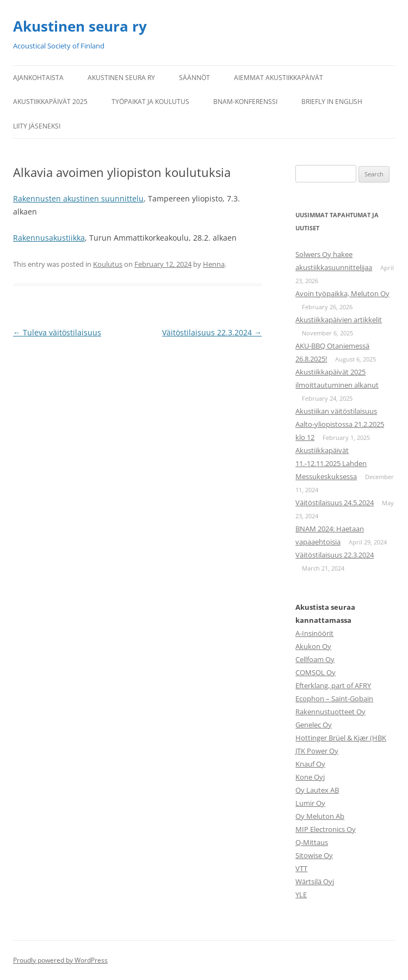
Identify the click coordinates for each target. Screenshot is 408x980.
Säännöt (194, 78)
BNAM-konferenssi (245, 102)
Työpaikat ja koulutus (150, 102)
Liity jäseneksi (37, 126)
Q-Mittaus (312, 842)
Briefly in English (332, 102)
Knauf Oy (310, 764)
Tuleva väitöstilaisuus (57, 332)
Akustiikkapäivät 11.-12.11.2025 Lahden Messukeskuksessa (331, 463)
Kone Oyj (310, 777)
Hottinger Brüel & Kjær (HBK (341, 738)
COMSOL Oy (316, 672)
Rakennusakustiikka (49, 238)
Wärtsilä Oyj (315, 881)
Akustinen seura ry (80, 26)
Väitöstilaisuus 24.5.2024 (335, 503)
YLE (301, 895)
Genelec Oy (314, 725)
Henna (214, 264)
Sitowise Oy (314, 855)
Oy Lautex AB (317, 790)
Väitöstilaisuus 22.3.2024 (212, 332)
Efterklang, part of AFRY (333, 685)
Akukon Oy (313, 646)
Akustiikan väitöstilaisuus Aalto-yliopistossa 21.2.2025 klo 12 (340, 424)
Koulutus (108, 264)
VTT (301, 868)
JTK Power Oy (317, 751)
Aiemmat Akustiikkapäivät (279, 78)
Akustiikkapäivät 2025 (50, 102)
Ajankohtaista (38, 78)
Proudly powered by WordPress (60, 960)
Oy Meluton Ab (320, 816)
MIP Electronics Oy (326, 829)
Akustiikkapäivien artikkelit (339, 320)
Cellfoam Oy (315, 659)
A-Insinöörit (314, 633)
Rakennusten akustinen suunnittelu (78, 198)
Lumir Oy (310, 803)
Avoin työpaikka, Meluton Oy (342, 293)
